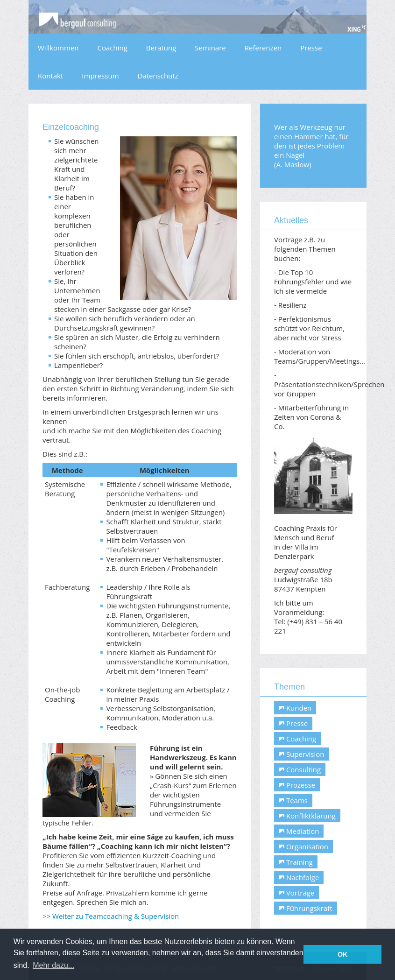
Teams (293, 800)
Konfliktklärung (307, 816)
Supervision (302, 754)
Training (296, 862)
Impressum (100, 76)
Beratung (161, 48)
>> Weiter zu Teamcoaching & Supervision (111, 916)
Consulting (300, 769)
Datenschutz (158, 76)
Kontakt (50, 76)
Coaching (113, 48)
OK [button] (343, 954)
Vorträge (296, 893)
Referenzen (263, 48)
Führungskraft (306, 908)
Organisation (303, 846)
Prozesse (297, 785)
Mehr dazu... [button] (53, 965)
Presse (311, 48)
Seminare (210, 48)
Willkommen (58, 48)
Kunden (295, 708)
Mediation (299, 831)
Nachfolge (299, 877)
